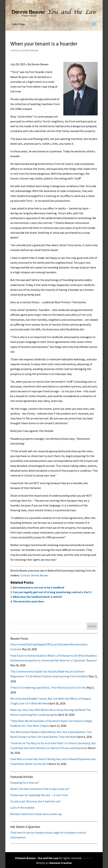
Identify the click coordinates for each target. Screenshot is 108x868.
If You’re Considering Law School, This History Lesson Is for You (48, 687)
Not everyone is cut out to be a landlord (38, 587)
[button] (94, 24)
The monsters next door (28, 601)
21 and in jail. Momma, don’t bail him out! (35, 801)
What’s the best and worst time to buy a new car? (40, 789)
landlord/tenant (30, 50)
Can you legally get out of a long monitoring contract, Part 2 (52, 592)
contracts (15, 50)
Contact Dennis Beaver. (35, 575)
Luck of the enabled (22, 808)
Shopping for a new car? (25, 783)
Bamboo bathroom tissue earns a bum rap (36, 814)
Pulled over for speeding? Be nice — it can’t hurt (39, 795)
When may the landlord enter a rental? (38, 597)
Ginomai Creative (60, 863)
